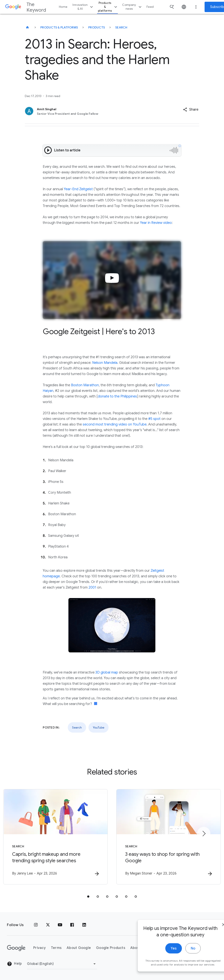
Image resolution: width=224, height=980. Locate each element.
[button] (191, 110)
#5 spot (154, 419)
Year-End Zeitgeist (78, 189)
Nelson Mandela (105, 363)
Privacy (39, 948)
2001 (92, 587)
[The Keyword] (27, 27)
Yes (161, 962)
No (180, 962)
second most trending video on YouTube (115, 424)
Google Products (111, 948)
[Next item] (204, 834)
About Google (79, 948)
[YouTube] (60, 925)
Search (121, 27)
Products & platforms (108, 7)
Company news (132, 7)
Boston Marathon (85, 385)
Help (14, 964)
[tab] (88, 897)
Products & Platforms (59, 27)
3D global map (107, 672)
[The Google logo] (16, 948)
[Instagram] (36, 925)
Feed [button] (150, 7)
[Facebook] (72, 925)
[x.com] (48, 925)
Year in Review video (156, 223)
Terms (56, 948)
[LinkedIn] (84, 925)
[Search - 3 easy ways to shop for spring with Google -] (169, 837)
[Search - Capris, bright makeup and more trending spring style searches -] (55, 837)
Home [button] (63, 7)
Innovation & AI (83, 7)
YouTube (99, 727)
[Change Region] (62, 964)
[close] (211, 938)
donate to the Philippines (117, 396)
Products (97, 27)
